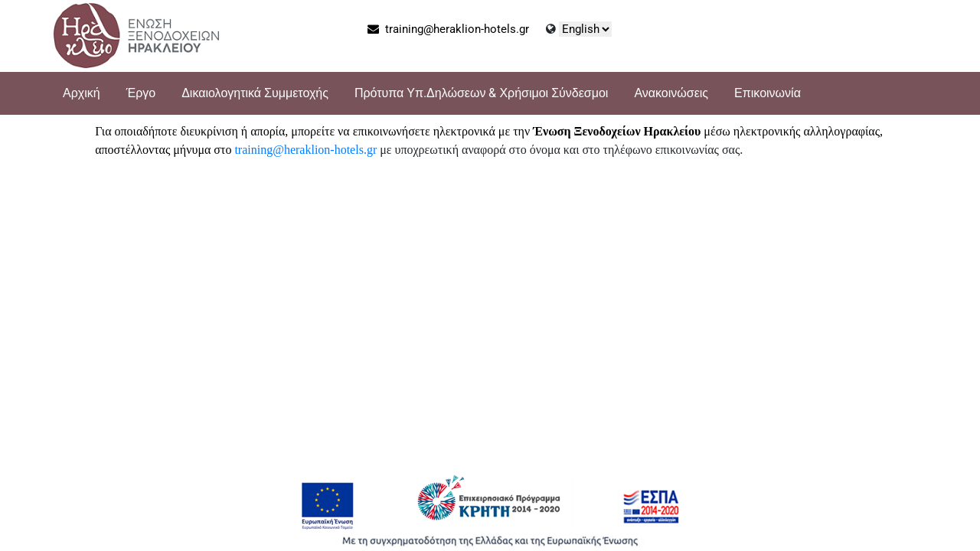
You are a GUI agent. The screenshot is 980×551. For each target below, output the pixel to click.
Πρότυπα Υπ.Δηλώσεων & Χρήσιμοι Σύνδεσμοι (482, 93)
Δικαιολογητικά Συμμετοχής (255, 93)
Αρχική (82, 93)
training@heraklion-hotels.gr (448, 29)
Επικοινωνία (768, 93)
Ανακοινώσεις (671, 93)
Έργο (141, 93)
